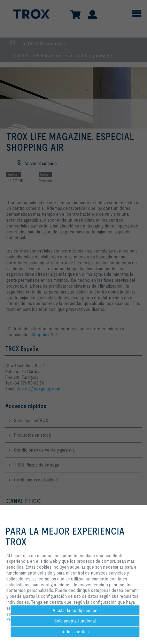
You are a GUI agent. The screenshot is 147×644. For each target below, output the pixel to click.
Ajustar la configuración (75, 610)
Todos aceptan (75, 631)
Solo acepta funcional (75, 621)
